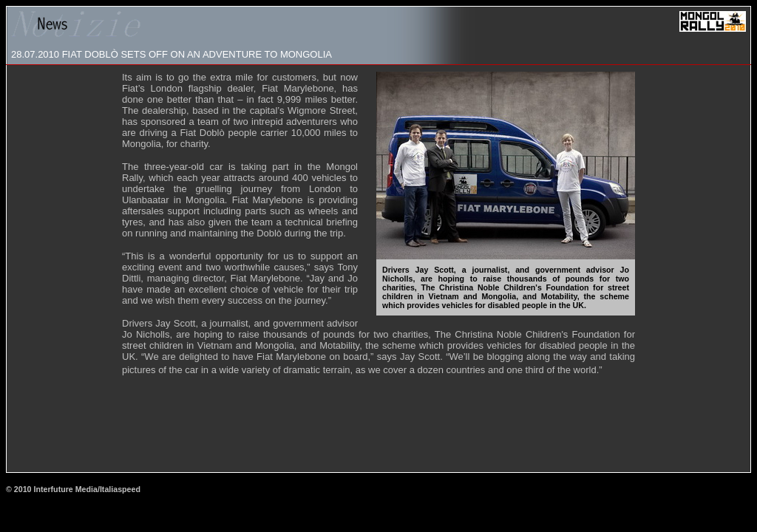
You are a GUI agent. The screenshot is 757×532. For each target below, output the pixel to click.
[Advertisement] (378, 430)
